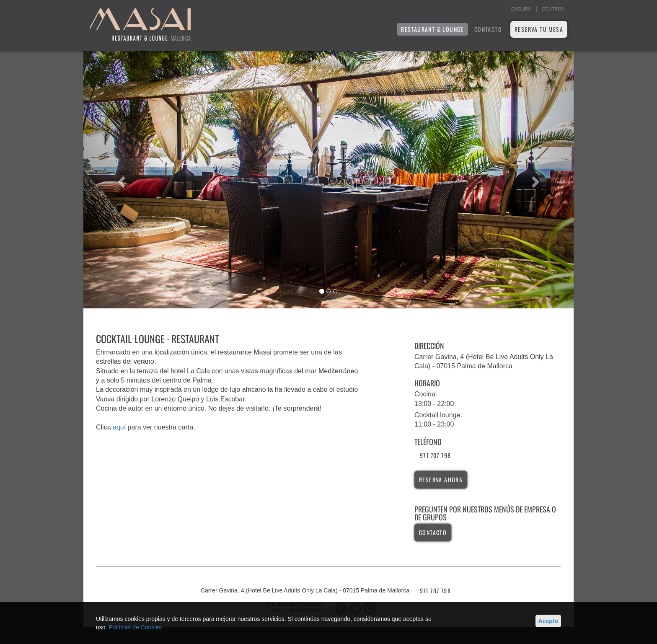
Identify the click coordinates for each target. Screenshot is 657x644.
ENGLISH (521, 9)
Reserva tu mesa (539, 29)
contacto (433, 532)
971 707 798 (435, 455)
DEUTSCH (553, 9)
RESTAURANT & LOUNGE (432, 29)
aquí (119, 427)
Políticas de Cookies (135, 627)
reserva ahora (441, 480)
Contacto (488, 29)
